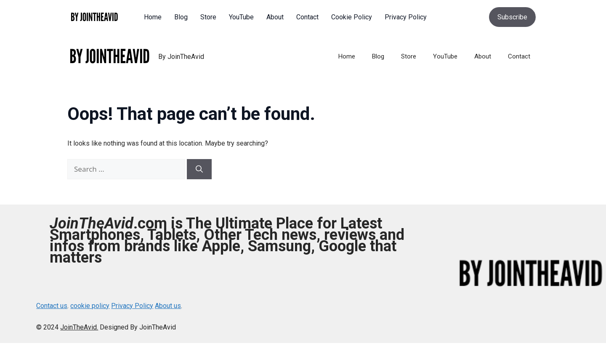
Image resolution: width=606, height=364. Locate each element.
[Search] (199, 169)
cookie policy (90, 306)
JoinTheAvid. (79, 327)
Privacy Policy (132, 306)
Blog (378, 56)
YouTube (445, 56)
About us (168, 306)
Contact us (52, 306)
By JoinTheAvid (181, 57)
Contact (519, 56)
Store (409, 56)
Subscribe (512, 17)
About (483, 56)
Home (347, 56)
